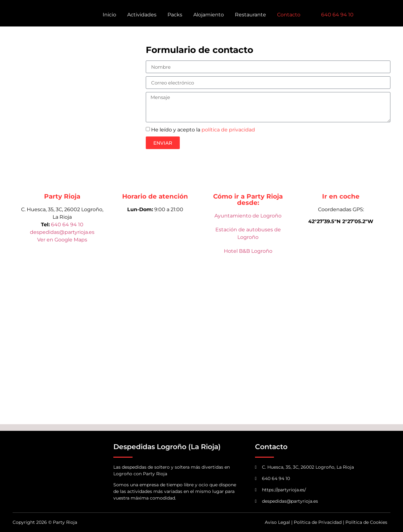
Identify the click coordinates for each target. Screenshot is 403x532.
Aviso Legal (277, 522)
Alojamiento (209, 15)
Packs (175, 15)
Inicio (109, 15)
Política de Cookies (366, 522)
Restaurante (250, 15)
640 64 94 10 (67, 225)
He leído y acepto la (203, 130)
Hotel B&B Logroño (248, 251)
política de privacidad (228, 130)
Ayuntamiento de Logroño (248, 216)
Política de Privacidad (318, 522)
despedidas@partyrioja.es (62, 232)
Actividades (142, 15)
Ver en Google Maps (62, 240)
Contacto (289, 15)
